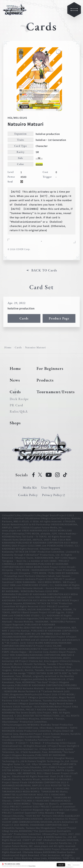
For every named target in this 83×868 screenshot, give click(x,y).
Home (8, 347)
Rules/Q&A (19, 412)
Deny (69, 865)
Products (45, 380)
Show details (76, 865)
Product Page (59, 318)
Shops (15, 423)
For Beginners (50, 368)
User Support (51, 488)
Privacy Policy (32, 866)
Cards (24, 318)
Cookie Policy (28, 495)
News (15, 380)
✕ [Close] (81, 863)
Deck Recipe (19, 399)
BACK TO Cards (44, 270)
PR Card (16, 405)
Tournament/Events (56, 392)
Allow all (61, 865)
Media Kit (30, 488)
